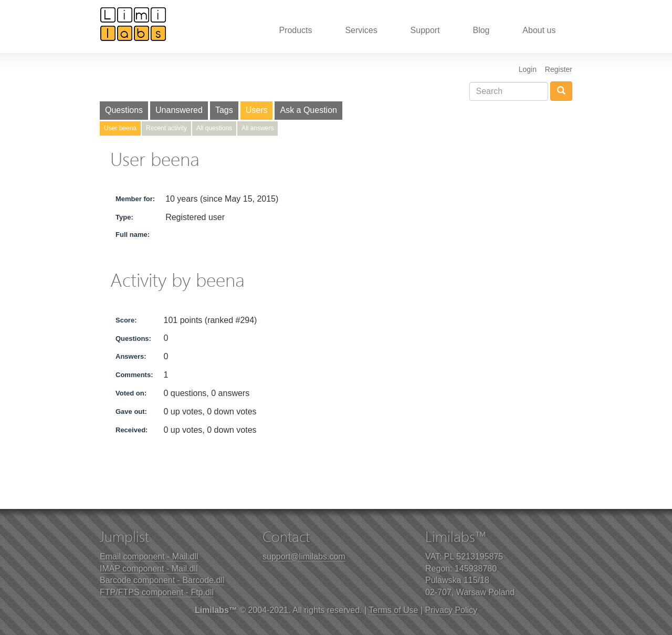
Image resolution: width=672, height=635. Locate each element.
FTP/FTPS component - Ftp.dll (157, 592)
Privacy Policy (451, 610)
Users (257, 110)
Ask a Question (308, 110)
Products (295, 30)
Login (528, 69)
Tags (224, 110)
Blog (481, 30)
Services (361, 30)
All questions (214, 128)
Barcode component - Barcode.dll (162, 580)
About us (539, 30)
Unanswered (179, 110)
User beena (120, 128)
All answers (258, 128)
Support (425, 30)
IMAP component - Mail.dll (149, 569)
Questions (124, 110)
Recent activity (166, 128)
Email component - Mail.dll (149, 556)
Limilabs (133, 24)
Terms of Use (393, 610)
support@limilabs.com (304, 556)
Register (559, 69)
